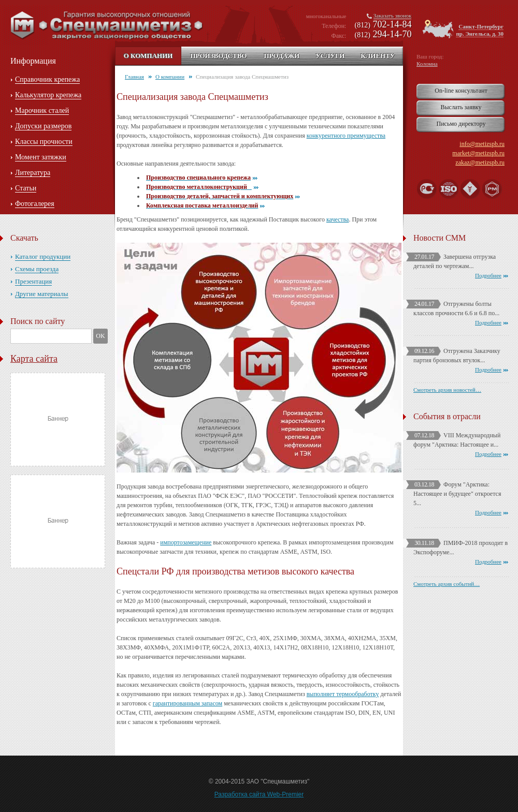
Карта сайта (34, 359)
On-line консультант (461, 91)
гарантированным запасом (188, 703)
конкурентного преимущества (346, 136)
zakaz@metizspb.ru (480, 163)
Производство (218, 56)
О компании (148, 56)
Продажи (282, 56)
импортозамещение (186, 542)
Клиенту (378, 56)
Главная (134, 77)
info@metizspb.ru (482, 144)
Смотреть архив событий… (447, 584)
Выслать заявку (461, 107)
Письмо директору (461, 124)
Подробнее (488, 275)
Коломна (427, 64)
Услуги (330, 56)
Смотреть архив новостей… (447, 390)
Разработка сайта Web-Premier (259, 794)
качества (338, 219)
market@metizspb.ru (478, 153)
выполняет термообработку (343, 694)
